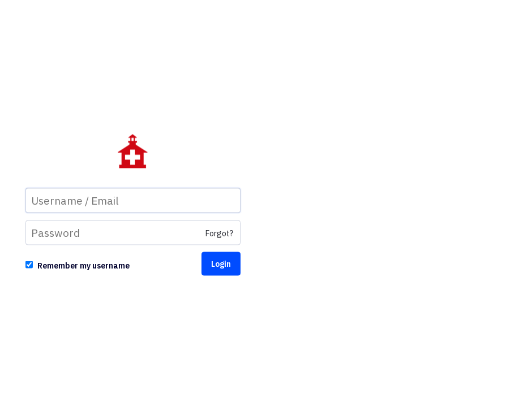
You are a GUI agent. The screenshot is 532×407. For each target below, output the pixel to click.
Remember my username (83, 266)
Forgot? (219, 233)
